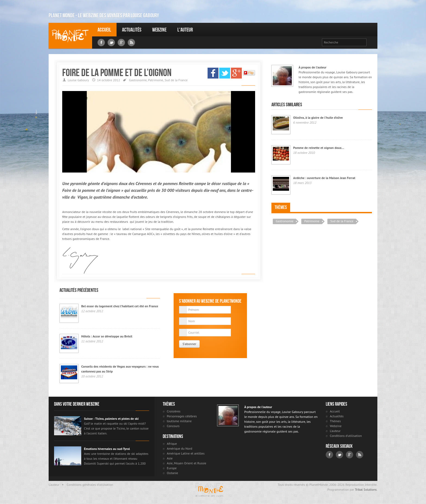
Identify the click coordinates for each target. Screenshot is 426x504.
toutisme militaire (179, 421)
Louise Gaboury (70, 36)
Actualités (132, 30)
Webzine (159, 30)
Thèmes (281, 207)
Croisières (174, 411)
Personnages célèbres (182, 416)
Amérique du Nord (180, 448)
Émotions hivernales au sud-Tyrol (107, 449)
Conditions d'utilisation (346, 436)
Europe (172, 468)
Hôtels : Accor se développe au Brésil (107, 336)
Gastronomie (138, 80)
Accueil (104, 30)
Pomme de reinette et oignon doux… (319, 148)
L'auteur (185, 30)
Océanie (172, 473)
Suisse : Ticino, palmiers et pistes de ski (111, 419)
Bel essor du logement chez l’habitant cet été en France (120, 306)
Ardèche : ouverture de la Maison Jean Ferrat (324, 178)
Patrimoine (156, 80)
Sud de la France (176, 80)
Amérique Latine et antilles (186, 453)
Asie (170, 458)
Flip (249, 73)
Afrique (172, 444)
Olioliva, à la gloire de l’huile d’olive (318, 118)
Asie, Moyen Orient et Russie (187, 463)
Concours (173, 426)
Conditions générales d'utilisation (90, 485)
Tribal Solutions (366, 489)
